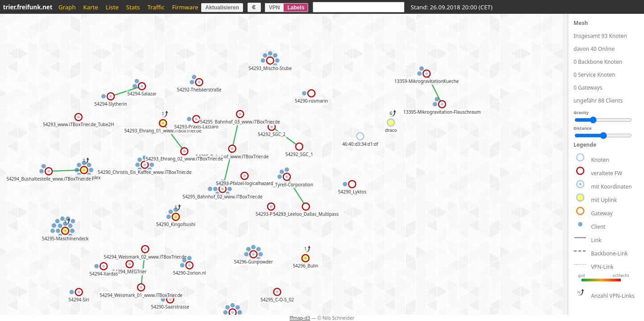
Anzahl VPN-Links (613, 296)
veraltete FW (607, 173)
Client (598, 227)
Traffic (156, 7)
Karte (91, 7)
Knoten (600, 160)
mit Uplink (604, 200)
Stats (133, 7)
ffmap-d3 (300, 318)
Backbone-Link (609, 253)
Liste (112, 7)
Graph (67, 7)
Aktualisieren (222, 8)
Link (596, 240)
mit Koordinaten (611, 187)
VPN (275, 8)
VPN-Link (602, 267)
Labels (296, 8)
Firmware (185, 7)
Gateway (602, 213)
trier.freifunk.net (28, 7)
